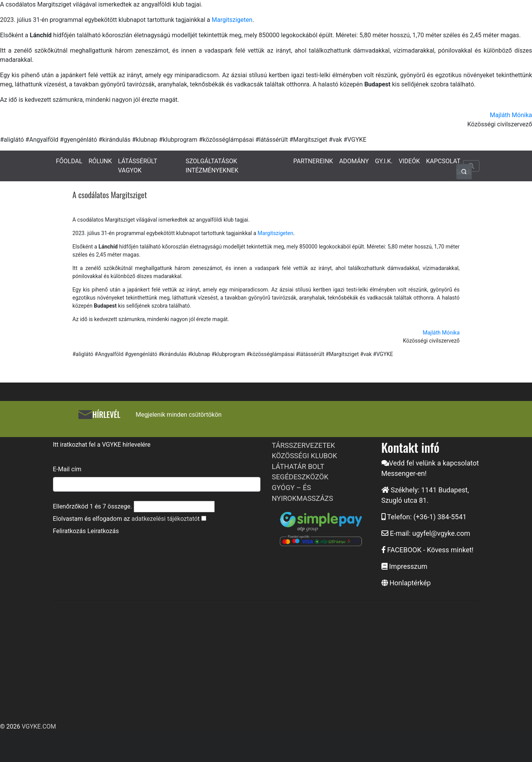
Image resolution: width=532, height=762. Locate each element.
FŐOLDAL (69, 161)
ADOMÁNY (354, 161)
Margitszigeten (232, 20)
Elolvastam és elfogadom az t (126, 519)
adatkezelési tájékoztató (164, 519)
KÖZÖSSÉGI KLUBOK (305, 456)
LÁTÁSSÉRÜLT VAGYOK (138, 166)
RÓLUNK (100, 161)
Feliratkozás (70, 531)
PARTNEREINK (313, 161)
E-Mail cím (67, 469)
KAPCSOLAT (443, 161)
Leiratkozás (103, 531)
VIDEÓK (409, 161)
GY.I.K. (384, 161)
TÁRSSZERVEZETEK (304, 445)
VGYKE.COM (39, 726)
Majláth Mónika (511, 115)
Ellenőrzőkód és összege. (93, 506)
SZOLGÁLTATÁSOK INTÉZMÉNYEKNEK (212, 166)
